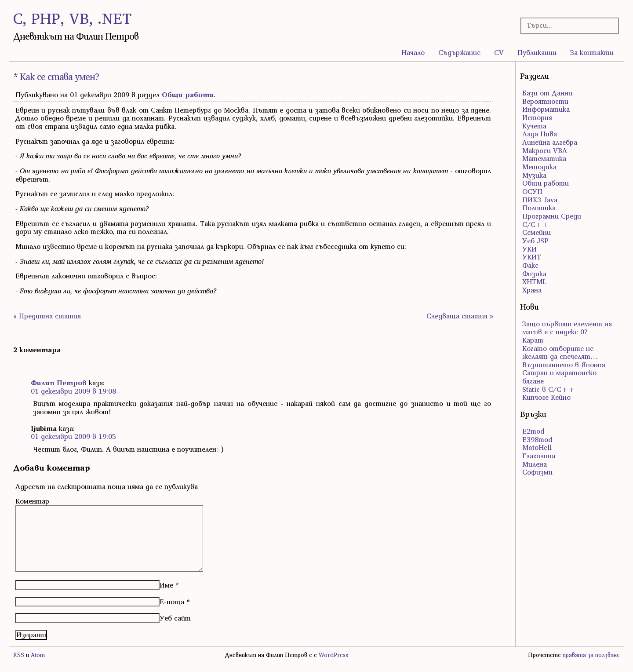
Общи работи (188, 95)
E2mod (533, 431)
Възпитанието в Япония (564, 365)
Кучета (534, 126)
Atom (38, 655)
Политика (539, 208)
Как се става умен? (59, 77)
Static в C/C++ (549, 389)
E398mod (537, 439)
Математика (544, 158)
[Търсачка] (565, 25)
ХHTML (534, 281)
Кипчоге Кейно (546, 397)
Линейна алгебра (550, 142)
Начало (413, 52)
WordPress (333, 655)
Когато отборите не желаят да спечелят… (560, 352)
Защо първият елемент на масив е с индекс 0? (567, 328)
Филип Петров (59, 383)
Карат (533, 340)
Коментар (32, 501)
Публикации (537, 52)
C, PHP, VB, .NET (72, 18)
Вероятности (545, 101)
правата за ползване (591, 655)
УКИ (529, 249)
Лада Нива (540, 134)
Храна (532, 290)
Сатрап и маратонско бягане (559, 377)
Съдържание (459, 52)
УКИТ (532, 257)
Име (166, 585)
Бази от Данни (547, 93)
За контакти (592, 52)
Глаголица (539, 456)
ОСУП (532, 191)
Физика (534, 274)
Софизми (537, 472)
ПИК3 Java (540, 200)
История (537, 117)
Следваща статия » (460, 316)
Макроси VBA (545, 150)
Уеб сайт (175, 618)
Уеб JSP (535, 241)
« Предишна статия (47, 316)
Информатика (546, 109)
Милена (535, 464)
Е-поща (172, 602)
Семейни (537, 232)
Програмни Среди (552, 216)
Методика (539, 167)
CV (499, 52)
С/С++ (536, 224)
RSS (19, 655)
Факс (530, 265)
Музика (534, 175)
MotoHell (537, 447)
